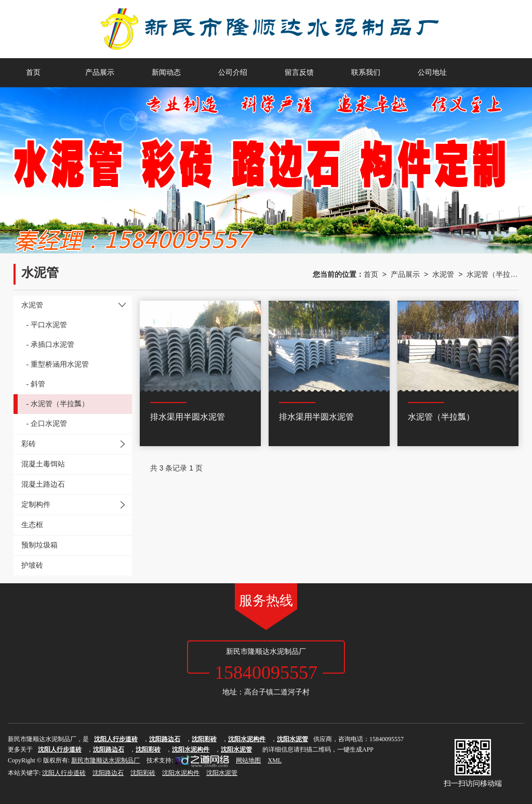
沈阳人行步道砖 (64, 773)
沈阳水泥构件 (181, 773)
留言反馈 (299, 72)
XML (275, 760)
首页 (33, 72)
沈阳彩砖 (143, 773)
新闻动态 (166, 72)
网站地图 (248, 760)
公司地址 (432, 72)
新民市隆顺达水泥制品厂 (105, 760)
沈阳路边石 (108, 773)
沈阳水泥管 (222, 773)
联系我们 (366, 72)
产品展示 (100, 72)
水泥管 (443, 274)
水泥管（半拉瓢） (493, 274)
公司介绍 (233, 72)
